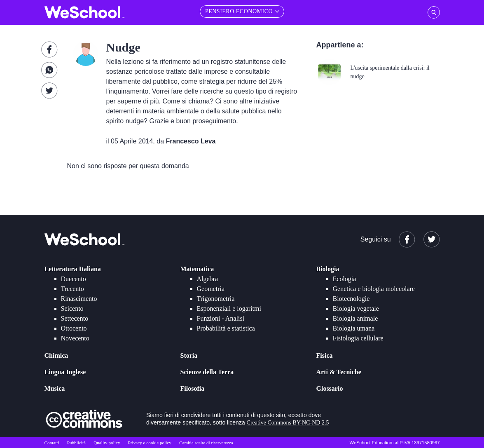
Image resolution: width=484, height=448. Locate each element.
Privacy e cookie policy (150, 443)
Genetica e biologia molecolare (374, 289)
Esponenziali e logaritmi (229, 308)
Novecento (75, 338)
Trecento (72, 289)
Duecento (74, 279)
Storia (189, 355)
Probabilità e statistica (226, 328)
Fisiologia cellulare (358, 338)
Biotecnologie (351, 299)
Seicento (72, 308)
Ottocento (74, 328)
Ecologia (345, 279)
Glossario (330, 388)
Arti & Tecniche (339, 372)
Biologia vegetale (356, 308)
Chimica (56, 355)
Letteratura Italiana (73, 269)
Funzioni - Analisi (221, 318)
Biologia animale (355, 318)
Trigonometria (216, 299)
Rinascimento (79, 299)
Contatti (52, 443)
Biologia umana (354, 328)
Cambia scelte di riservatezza (206, 443)
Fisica (325, 355)
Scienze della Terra (207, 372)
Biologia (328, 269)
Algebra (208, 279)
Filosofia (193, 388)
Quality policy (107, 443)
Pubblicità (76, 443)
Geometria (211, 289)
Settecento (75, 318)
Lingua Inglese (65, 372)
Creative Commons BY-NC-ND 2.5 (288, 423)
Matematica (197, 269)
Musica (55, 388)
